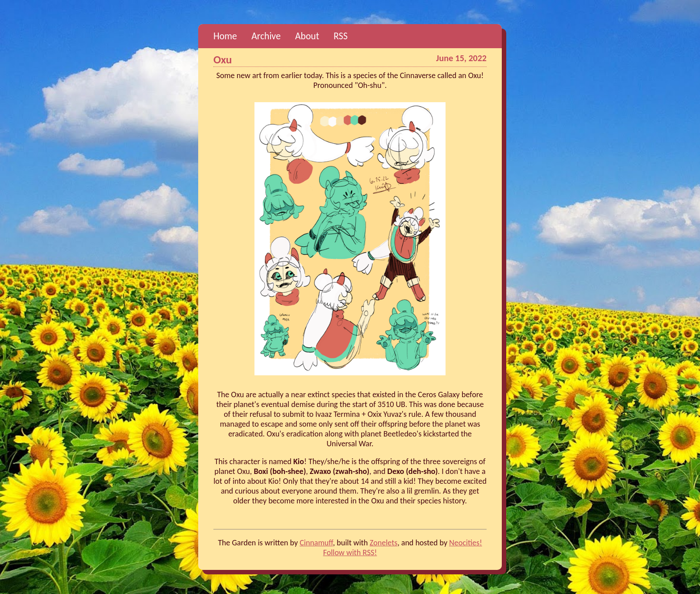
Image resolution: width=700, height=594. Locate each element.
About (307, 36)
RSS (340, 36)
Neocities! (466, 543)
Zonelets (383, 543)
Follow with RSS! (350, 552)
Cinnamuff (316, 543)
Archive (266, 36)
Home (225, 36)
